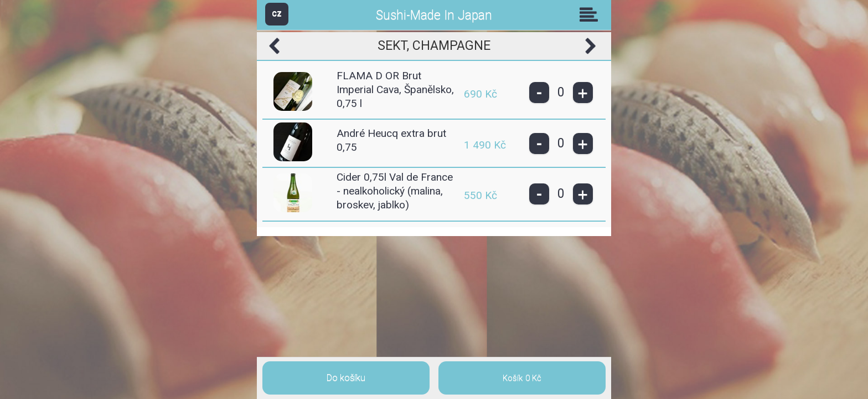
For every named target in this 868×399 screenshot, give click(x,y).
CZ (277, 14)
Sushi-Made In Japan (434, 15)
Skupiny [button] (591, 14)
